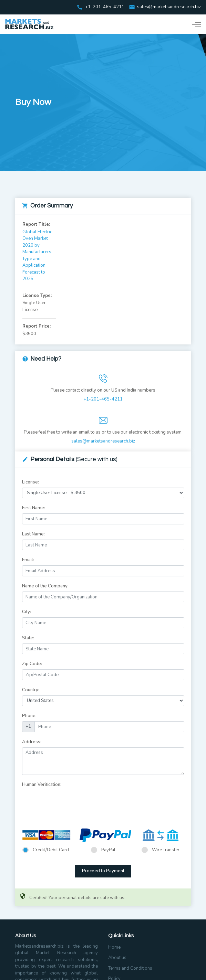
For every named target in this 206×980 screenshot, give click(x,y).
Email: (28, 560)
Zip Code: (32, 664)
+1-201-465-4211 (103, 399)
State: (28, 638)
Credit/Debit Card (51, 850)
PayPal (108, 850)
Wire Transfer (166, 850)
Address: (32, 742)
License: (30, 482)
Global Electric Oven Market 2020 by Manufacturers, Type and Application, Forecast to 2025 (37, 255)
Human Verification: (42, 785)
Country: (31, 690)
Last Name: (33, 534)
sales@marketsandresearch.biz (169, 7)
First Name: (34, 508)
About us (117, 958)
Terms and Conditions (130, 968)
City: (27, 612)
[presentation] (74, 803)
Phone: (29, 716)
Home (114, 947)
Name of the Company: (45, 586)
